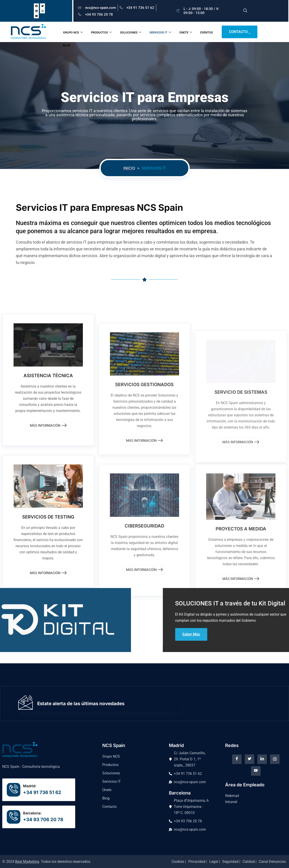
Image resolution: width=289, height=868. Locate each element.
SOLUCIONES (132, 32)
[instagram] (275, 759)
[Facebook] (237, 759)
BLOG (68, 45)
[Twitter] (249, 759)
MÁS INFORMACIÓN (48, 657)
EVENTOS (207, 32)
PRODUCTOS (102, 32)
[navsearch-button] (245, 11)
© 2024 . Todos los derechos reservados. (47, 862)
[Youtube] (256, 771)
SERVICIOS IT (161, 32)
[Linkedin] (262, 759)
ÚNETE (187, 32)
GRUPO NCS (74, 32)
